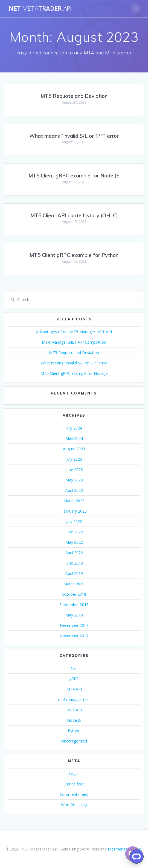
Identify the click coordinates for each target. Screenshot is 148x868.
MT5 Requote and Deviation (74, 96)
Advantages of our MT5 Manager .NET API (74, 332)
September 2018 (74, 605)
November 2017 (74, 636)
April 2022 (74, 553)
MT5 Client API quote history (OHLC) (74, 216)
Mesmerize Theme (124, 849)
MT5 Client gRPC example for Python (74, 255)
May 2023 (74, 480)
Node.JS (74, 720)
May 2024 (74, 438)
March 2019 (74, 584)
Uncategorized (74, 741)
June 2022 (74, 532)
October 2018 (74, 594)
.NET (74, 668)
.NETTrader (39, 8)
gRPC (74, 679)
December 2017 (74, 625)
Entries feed (74, 784)
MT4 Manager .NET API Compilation (74, 342)
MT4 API (74, 689)
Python (74, 731)
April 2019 (74, 573)
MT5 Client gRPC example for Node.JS (74, 176)
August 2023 (74, 449)
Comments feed (74, 794)
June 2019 (74, 563)
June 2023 (74, 470)
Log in (74, 774)
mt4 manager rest (74, 699)
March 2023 (74, 501)
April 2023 (74, 490)
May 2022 (74, 542)
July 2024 (74, 428)
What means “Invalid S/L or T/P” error (74, 136)
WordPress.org (74, 805)
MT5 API (74, 710)
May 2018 (74, 615)
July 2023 (74, 459)
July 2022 (74, 521)
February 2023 (74, 511)
